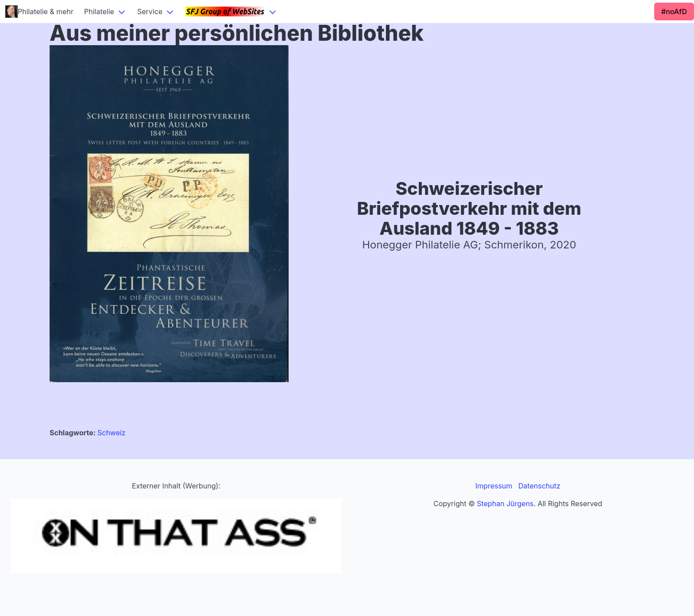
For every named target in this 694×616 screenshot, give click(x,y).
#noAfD (674, 12)
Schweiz (112, 433)
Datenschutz (539, 486)
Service (150, 12)
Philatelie (99, 12)
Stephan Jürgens (505, 504)
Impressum (494, 486)
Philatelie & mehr (39, 12)
